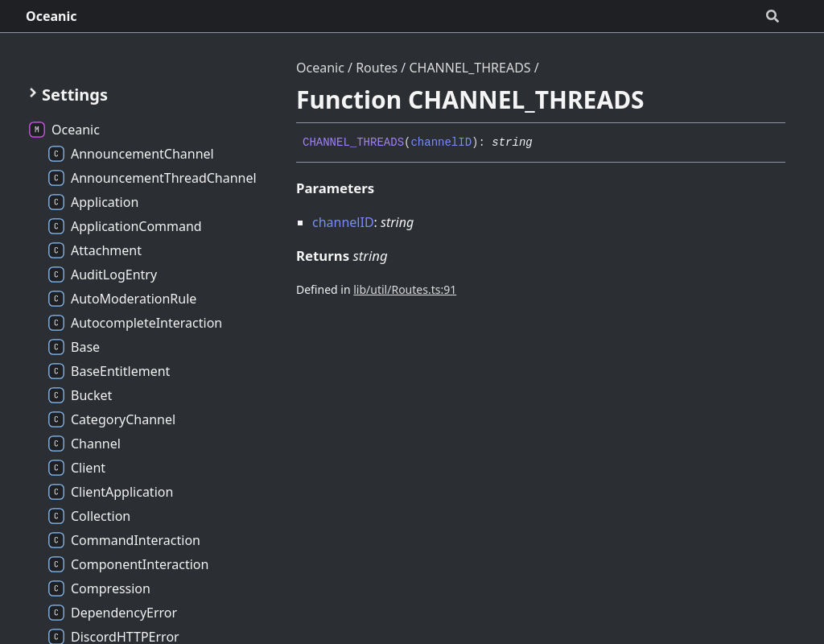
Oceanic (51, 16)
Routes (377, 68)
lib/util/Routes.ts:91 (405, 289)
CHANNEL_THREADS (470, 68)
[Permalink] (545, 143)
